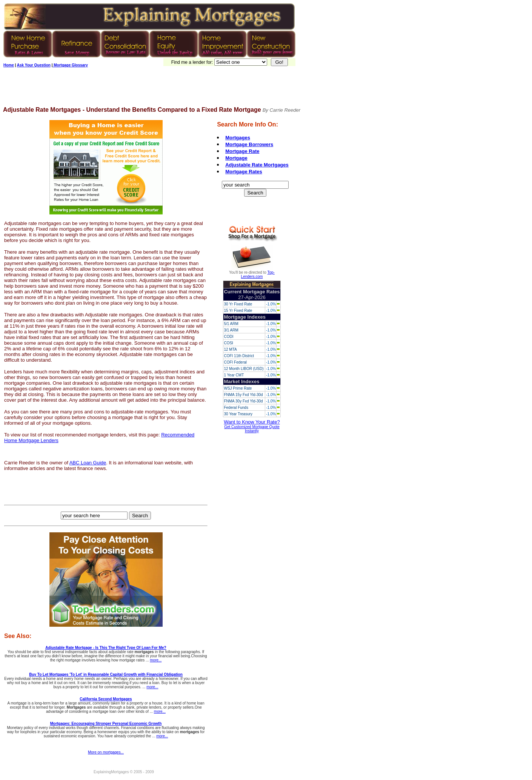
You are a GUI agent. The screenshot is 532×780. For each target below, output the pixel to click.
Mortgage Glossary (70, 65)
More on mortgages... (106, 752)
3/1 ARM (231, 330)
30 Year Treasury (238, 414)
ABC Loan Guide (88, 463)
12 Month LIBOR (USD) (244, 369)
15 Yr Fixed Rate (238, 311)
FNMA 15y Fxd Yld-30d (243, 395)
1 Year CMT (234, 375)
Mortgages (238, 138)
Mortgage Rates (244, 172)
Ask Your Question (34, 65)
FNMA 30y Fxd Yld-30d (243, 401)
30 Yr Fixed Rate (238, 304)
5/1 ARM (231, 324)
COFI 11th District (239, 356)
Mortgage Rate (242, 151)
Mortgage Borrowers (249, 144)
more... (156, 660)
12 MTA (230, 349)
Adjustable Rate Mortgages (257, 165)
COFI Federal (235, 362)
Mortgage (236, 158)
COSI (228, 343)
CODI (228, 337)
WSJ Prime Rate (238, 388)
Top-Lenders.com (258, 274)
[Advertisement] (140, 89)
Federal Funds (236, 408)
